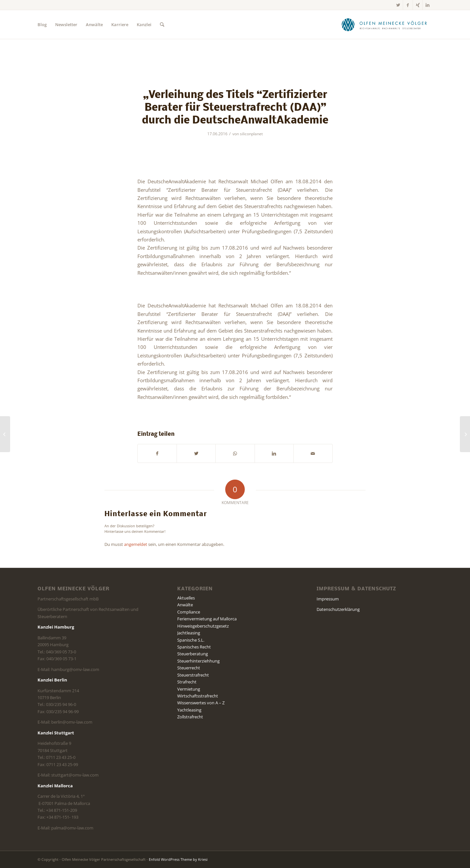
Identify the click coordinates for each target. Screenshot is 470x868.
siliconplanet (251, 134)
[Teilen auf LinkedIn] (274, 453)
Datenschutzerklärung (338, 609)
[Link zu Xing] (418, 5)
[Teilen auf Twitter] (196, 453)
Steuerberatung (193, 654)
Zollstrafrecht (190, 717)
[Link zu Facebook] (408, 5)
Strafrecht (187, 682)
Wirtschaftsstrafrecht (198, 696)
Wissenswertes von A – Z (201, 703)
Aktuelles (186, 598)
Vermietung (189, 689)
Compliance (189, 612)
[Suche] (162, 25)
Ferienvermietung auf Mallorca (207, 619)
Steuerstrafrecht (193, 675)
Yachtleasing (189, 710)
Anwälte (185, 605)
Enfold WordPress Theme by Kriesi (178, 859)
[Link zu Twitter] (398, 5)
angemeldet (136, 544)
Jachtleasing (189, 633)
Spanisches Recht (194, 647)
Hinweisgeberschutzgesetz (203, 626)
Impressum (328, 599)
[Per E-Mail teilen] (313, 453)
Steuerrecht (189, 668)
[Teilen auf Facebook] (157, 453)
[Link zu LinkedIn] (428, 5)
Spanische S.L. (191, 640)
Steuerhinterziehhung (198, 661)
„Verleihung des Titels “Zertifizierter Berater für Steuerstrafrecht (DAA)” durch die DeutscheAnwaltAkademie (235, 108)
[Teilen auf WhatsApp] (235, 453)
